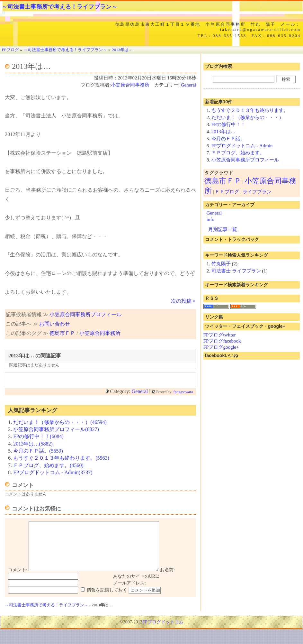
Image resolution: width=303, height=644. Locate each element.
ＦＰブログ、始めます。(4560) (48, 465)
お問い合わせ (55, 324)
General (188, 85)
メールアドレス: (129, 593)
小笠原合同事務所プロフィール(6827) (56, 429)
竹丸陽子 (221, 264)
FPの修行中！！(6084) (38, 436)
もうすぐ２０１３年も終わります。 (250, 110)
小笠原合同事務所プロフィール (85, 314)
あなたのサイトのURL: (136, 586)
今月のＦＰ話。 (228, 139)
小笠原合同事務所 (130, 85)
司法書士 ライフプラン (236, 271)
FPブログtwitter (220, 335)
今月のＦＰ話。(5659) (38, 451)
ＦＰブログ (227, 192)
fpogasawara (183, 392)
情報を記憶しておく (107, 600)
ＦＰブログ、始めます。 (238, 153)
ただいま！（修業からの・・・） (248, 117)
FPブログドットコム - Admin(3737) (53, 472)
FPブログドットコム (163, 632)
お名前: (167, 580)
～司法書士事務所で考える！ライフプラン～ (59, 7)
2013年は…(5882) (33, 444)
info (210, 219)
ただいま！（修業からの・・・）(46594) (60, 422)
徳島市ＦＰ (62, 333)
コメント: (18, 580)
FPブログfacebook (222, 341)
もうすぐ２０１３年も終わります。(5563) (61, 458)
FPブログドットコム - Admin (242, 146)
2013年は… (223, 132)
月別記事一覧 (223, 229)
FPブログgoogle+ (221, 347)
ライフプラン (257, 192)
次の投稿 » (183, 301)
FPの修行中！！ (229, 124)
